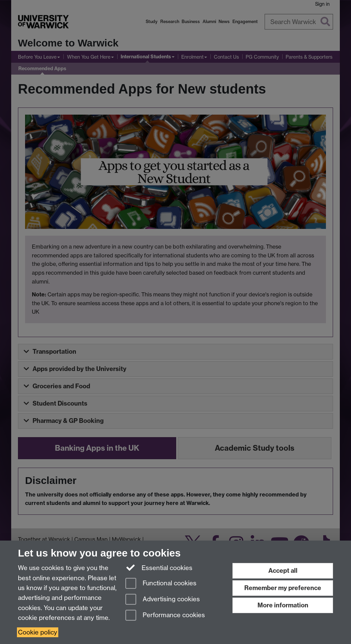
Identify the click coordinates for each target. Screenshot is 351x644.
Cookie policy (38, 632)
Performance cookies (165, 616)
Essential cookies (159, 567)
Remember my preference (283, 588)
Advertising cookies (163, 600)
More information (283, 605)
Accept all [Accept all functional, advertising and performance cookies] (283, 571)
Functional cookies (161, 584)
